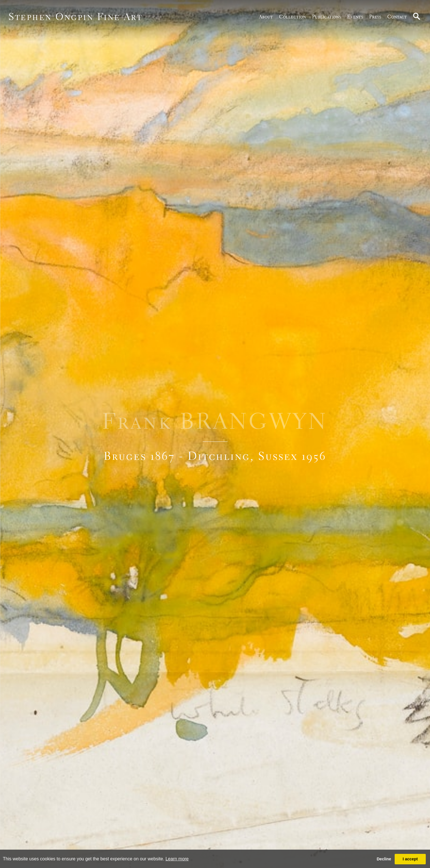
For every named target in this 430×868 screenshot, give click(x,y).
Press (375, 17)
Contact (397, 17)
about (266, 17)
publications (327, 17)
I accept (410, 859)
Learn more (177, 859)
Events (355, 17)
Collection (292, 17)
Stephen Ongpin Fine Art (76, 17)
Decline (384, 859)
